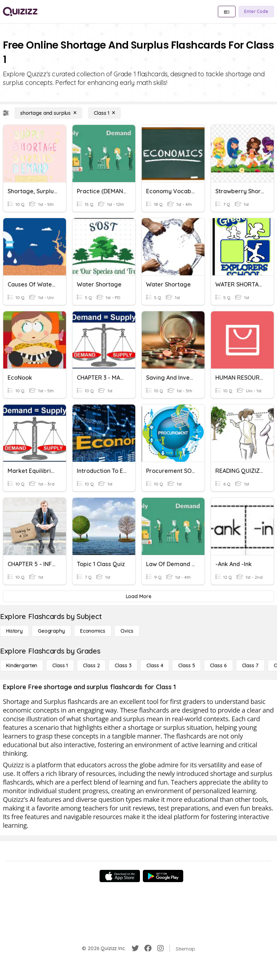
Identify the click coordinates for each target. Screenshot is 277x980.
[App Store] (120, 876)
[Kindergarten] (22, 665)
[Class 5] (186, 665)
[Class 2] (91, 665)
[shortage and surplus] (48, 113)
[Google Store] (163, 876)
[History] (14, 631)
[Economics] (93, 631)
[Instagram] (161, 948)
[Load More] (138, 596)
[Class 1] (104, 113)
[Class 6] (218, 665)
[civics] (127, 631)
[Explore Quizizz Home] (20, 12)
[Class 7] (250, 665)
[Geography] (51, 631)
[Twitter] (135, 948)
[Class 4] (155, 665)
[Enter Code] (256, 12)
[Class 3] (123, 665)
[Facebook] (148, 948)
